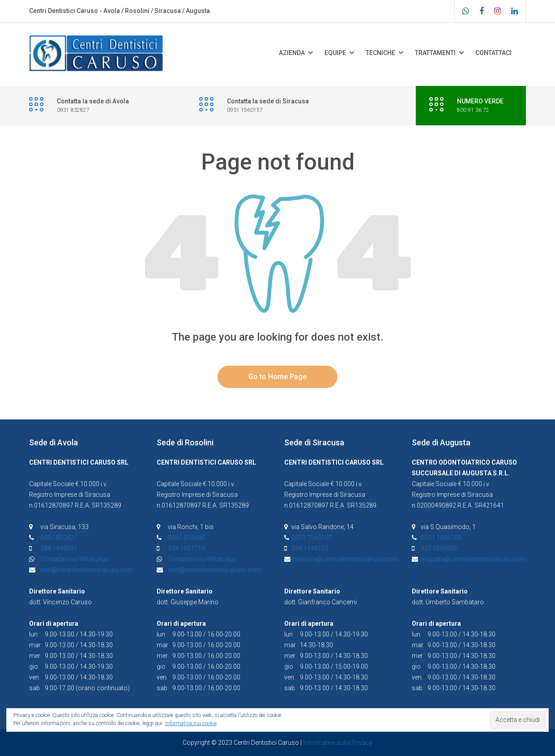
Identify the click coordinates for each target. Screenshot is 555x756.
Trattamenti (435, 53)
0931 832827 (59, 538)
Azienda (292, 53)
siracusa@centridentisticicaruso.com (345, 559)
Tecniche (380, 53)
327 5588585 (439, 548)
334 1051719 (186, 548)
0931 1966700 (441, 538)
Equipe (335, 53)
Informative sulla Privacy (338, 743)
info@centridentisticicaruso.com (87, 570)
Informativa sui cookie (191, 723)
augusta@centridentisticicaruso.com (473, 559)
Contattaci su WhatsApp (75, 559)
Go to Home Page (277, 377)
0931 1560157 (312, 538)
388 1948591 (59, 548)
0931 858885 (186, 538)
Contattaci (493, 53)
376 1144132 (310, 548)
